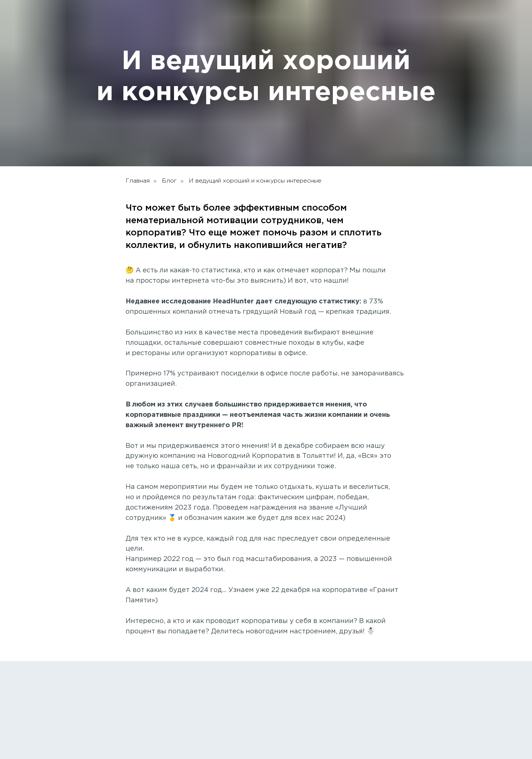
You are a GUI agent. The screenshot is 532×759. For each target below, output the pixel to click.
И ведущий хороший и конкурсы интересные (255, 181)
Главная (138, 181)
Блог (169, 181)
